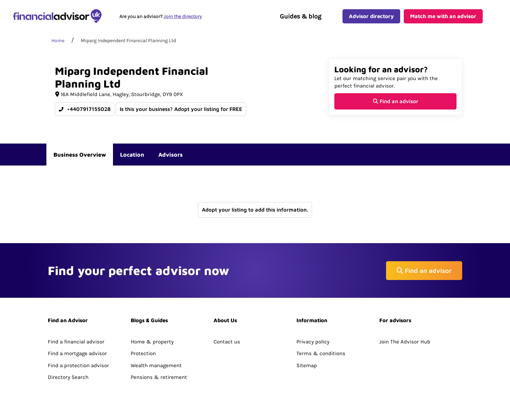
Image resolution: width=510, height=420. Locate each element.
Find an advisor (396, 101)
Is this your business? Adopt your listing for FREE (181, 109)
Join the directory (183, 16)
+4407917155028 (85, 109)
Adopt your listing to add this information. (255, 210)
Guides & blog (301, 16)
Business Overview (80, 155)
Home (58, 41)
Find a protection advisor (78, 365)
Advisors (171, 155)
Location (132, 155)
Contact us (227, 342)
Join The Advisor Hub (405, 342)
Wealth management (156, 365)
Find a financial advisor (76, 342)
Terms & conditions (321, 353)
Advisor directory (371, 16)
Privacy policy (313, 342)
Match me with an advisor (443, 16)
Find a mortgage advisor (77, 353)
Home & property (152, 342)
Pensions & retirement (159, 377)
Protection (143, 353)
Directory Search (68, 377)
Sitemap (307, 365)
